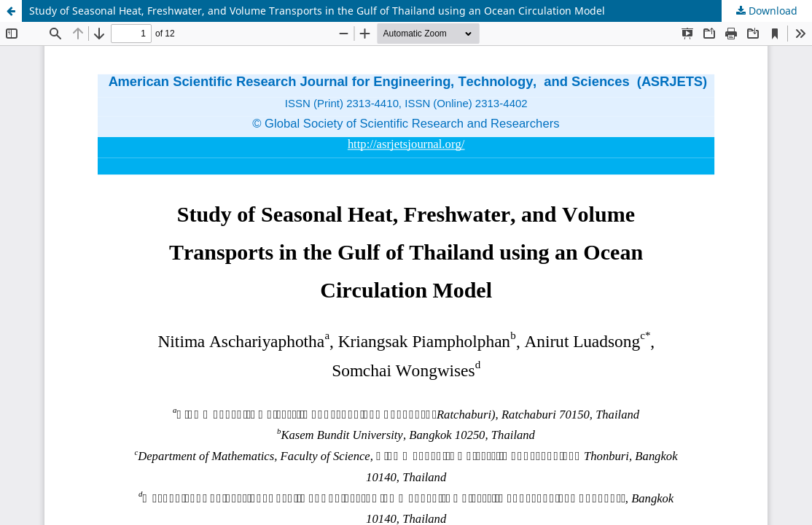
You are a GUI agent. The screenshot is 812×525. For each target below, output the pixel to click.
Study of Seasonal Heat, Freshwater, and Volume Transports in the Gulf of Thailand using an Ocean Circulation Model (317, 11)
